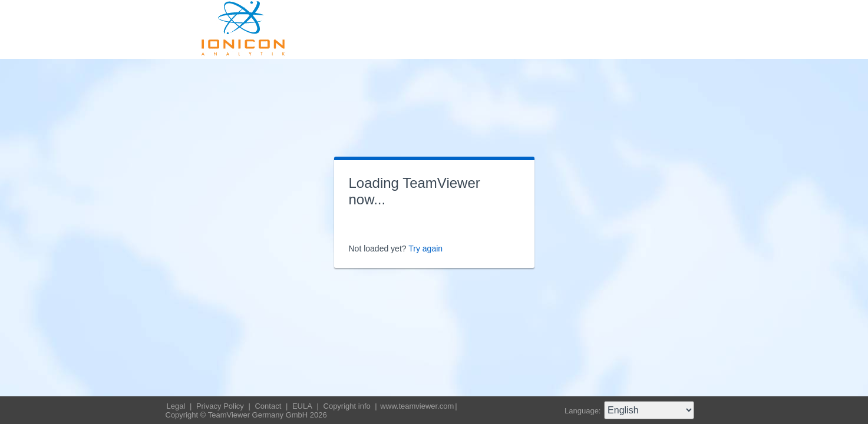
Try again (425, 249)
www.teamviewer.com (417, 406)
